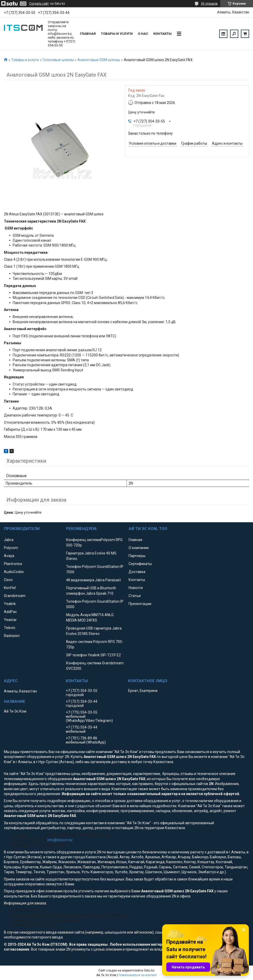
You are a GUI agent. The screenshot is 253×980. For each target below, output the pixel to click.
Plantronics (13, 564)
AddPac (10, 612)
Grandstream (15, 596)
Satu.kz (149, 970)
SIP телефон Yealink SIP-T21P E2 (93, 655)
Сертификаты (140, 564)
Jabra (9, 540)
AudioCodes (14, 572)
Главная (88, 34)
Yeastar (10, 620)
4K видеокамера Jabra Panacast (93, 580)
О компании (139, 548)
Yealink (10, 604)
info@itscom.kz (60, 840)
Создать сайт (39, 4)
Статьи (135, 596)
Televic (10, 628)
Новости (136, 588)
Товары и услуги (117, 34)
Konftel (10, 588)
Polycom (11, 548)
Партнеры (137, 556)
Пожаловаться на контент (138, 975)
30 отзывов (209, 4)
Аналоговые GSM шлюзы (99, 60)
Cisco (8, 580)
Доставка (137, 572)
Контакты (163, 34)
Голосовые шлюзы (58, 60)
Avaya (9, 556)
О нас (143, 34)
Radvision (12, 636)
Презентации (140, 604)
